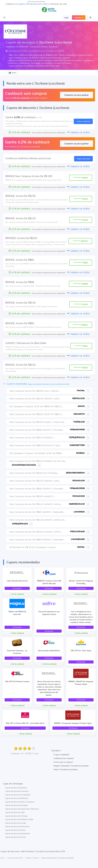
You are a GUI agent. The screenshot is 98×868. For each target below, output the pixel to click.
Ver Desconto (17, 588)
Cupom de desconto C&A (15, 812)
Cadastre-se (79, 18)
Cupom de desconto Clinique (16, 816)
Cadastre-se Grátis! (78, 132)
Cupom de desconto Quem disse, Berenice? (22, 809)
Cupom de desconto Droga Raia (18, 795)
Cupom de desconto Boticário (17, 798)
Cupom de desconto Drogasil (16, 805)
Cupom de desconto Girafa (16, 823)
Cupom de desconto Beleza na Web (19, 819)
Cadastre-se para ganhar (76, 95)
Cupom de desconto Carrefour (17, 791)
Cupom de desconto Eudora (16, 788)
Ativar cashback (83, 121)
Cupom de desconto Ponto (16, 837)
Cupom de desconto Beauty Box (18, 833)
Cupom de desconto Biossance (17, 826)
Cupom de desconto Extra (15, 830)
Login (66, 18)
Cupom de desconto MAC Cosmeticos (20, 802)
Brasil (13, 73)
